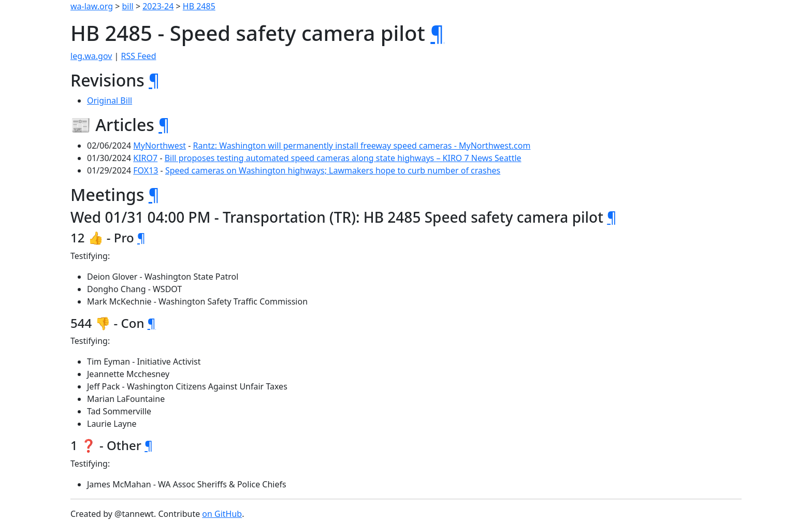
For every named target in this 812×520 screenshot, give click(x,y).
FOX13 (146, 170)
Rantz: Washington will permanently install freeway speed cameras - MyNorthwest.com (362, 146)
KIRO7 (145, 158)
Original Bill (110, 100)
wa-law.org (92, 6)
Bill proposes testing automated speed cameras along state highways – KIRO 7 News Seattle (343, 158)
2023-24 (158, 6)
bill (128, 6)
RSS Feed (139, 56)
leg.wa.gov (91, 56)
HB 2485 (199, 6)
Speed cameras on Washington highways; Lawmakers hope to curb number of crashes (333, 170)
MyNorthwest (160, 146)
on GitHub (222, 514)
